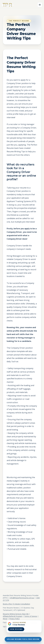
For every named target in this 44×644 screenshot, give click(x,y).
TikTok (5, 627)
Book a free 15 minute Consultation (16, 604)
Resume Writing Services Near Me (16, 614)
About (5, 619)
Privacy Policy (14, 619)
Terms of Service (31, 616)
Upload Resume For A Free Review (23, 639)
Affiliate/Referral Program (13, 616)
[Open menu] (40, 5)
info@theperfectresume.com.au (22, 598)
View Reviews (16, 629)
